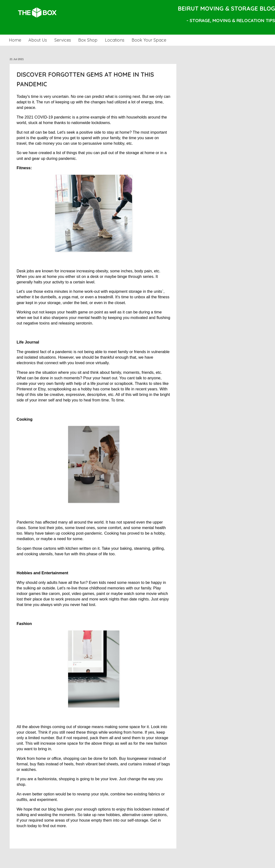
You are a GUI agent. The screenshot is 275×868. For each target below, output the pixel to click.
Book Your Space (149, 40)
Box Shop (88, 40)
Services (63, 40)
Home (15, 40)
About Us (38, 40)
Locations (115, 40)
